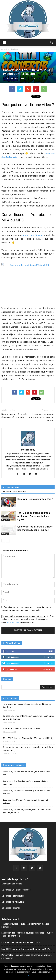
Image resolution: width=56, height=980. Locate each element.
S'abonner (48, 669)
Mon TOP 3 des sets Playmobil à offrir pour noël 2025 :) (28, 738)
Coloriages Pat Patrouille (13, 896)
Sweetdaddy (11, 78)
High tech (6, 506)
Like (51, 651)
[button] (52, 42)
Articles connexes (11, 487)
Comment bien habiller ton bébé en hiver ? (22, 729)
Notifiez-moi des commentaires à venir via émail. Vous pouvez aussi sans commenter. (28, 619)
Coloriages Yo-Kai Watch (13, 902)
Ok (28, 976)
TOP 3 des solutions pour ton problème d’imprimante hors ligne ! (34, 516)
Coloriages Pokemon (11, 908)
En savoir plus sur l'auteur (15, 492)
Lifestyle (5, 534)
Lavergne (7, 800)
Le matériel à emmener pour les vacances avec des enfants (41, 417)
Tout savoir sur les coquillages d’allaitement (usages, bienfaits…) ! (27, 706)
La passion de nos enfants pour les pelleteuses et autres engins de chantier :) (29, 717)
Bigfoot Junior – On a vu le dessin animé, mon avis (14, 416)
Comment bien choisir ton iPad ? (35, 499)
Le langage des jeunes (12, 884)
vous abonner (13, 622)
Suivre (50, 657)
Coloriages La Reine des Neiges (16, 890)
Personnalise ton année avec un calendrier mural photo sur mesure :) (28, 749)
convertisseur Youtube (32, 235)
